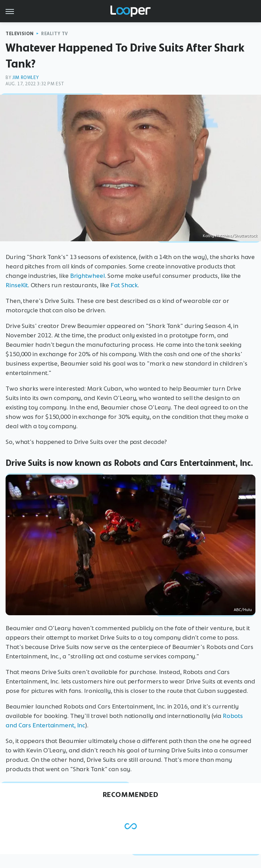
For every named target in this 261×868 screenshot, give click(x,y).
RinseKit (17, 285)
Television (20, 34)
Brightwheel (87, 276)
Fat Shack (124, 285)
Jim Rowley (25, 77)
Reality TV (55, 34)
